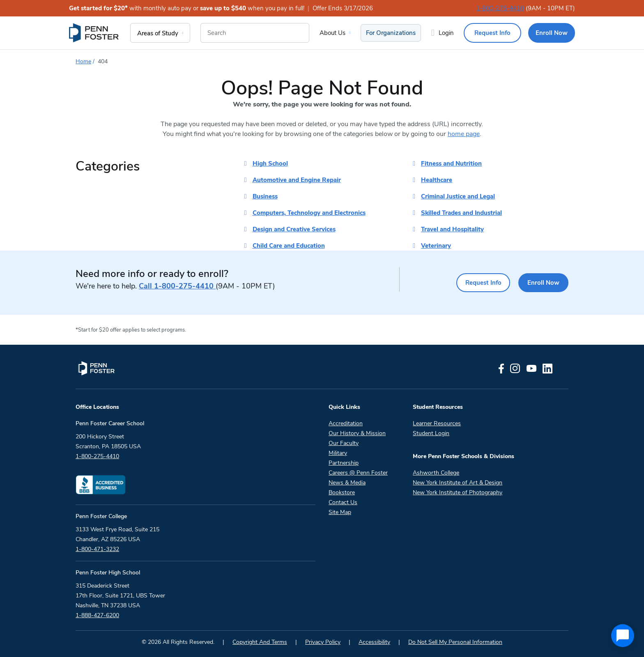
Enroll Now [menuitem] (552, 33)
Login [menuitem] (446, 33)
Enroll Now (542, 283)
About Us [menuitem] (332, 33)
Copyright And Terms (260, 642)
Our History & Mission (357, 433)
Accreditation (346, 423)
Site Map (340, 512)
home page (464, 134)
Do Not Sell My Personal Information (455, 642)
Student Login (431, 433)
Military (338, 453)
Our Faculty (344, 443)
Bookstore (342, 492)
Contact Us (343, 502)
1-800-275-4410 (500, 8)
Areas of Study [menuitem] (158, 33)
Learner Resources (437, 423)
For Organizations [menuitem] (391, 33)
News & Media (347, 483)
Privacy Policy (323, 642)
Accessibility (374, 642)
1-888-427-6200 (97, 615)
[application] (623, 636)
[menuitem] (94, 33)
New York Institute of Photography (458, 492)
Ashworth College (436, 473)
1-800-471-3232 (97, 549)
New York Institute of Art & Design (458, 483)
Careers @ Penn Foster (358, 473)
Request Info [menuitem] (492, 33)
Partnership (344, 463)
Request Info (476, 283)
